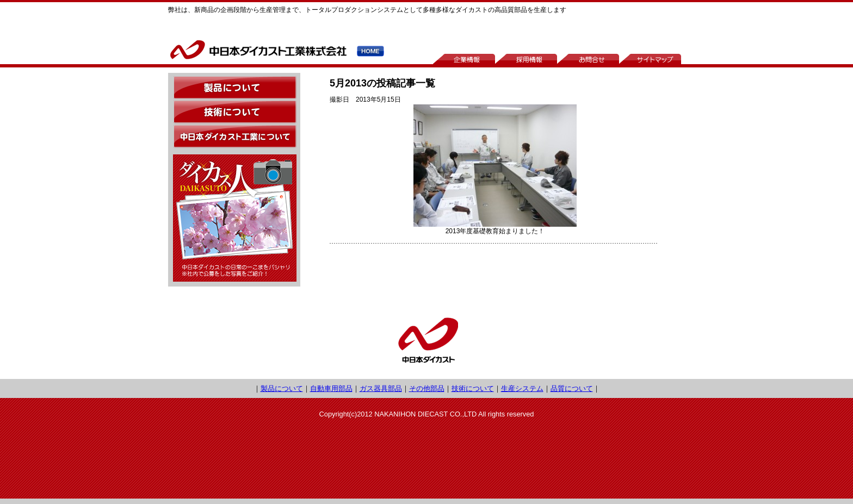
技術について (473, 388)
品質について (572, 388)
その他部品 (427, 388)
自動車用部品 (331, 388)
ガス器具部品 (381, 388)
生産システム (522, 388)
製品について (282, 388)
